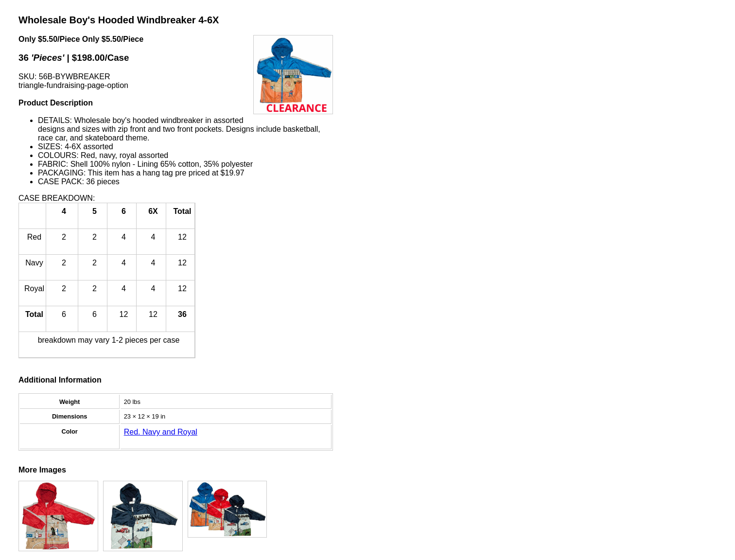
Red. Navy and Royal (161, 432)
